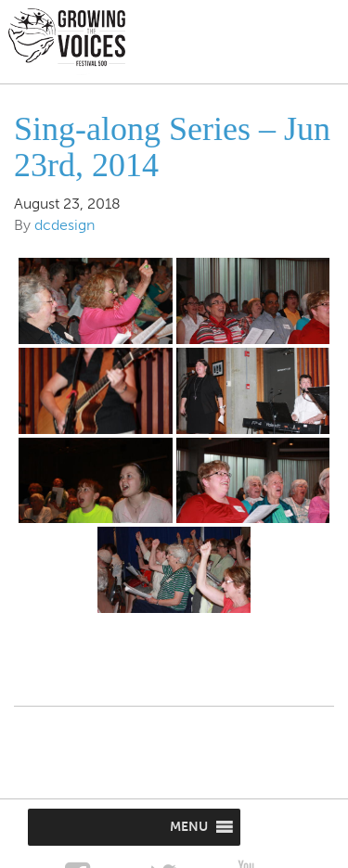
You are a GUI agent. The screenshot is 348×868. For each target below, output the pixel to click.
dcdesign (64, 225)
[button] (189, 827)
